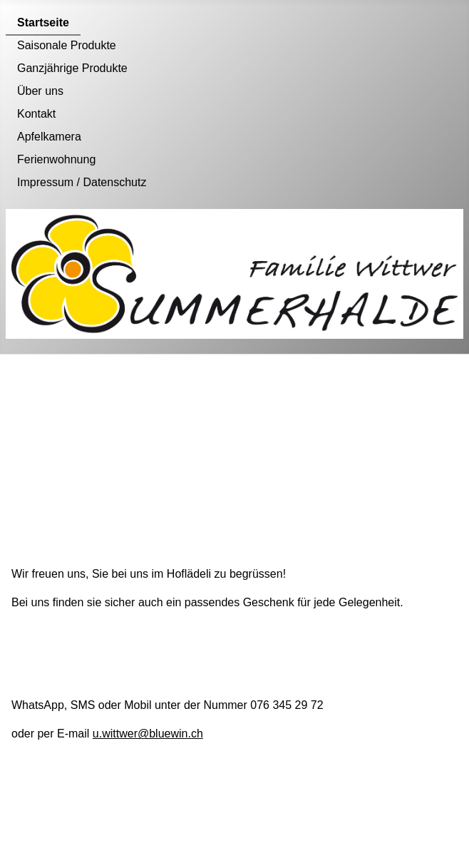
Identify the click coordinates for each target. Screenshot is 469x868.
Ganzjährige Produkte (72, 68)
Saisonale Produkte (67, 45)
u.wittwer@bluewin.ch (148, 734)
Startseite (43, 22)
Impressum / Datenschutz (82, 182)
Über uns (40, 91)
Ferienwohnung (56, 159)
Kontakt (36, 114)
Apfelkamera (49, 137)
